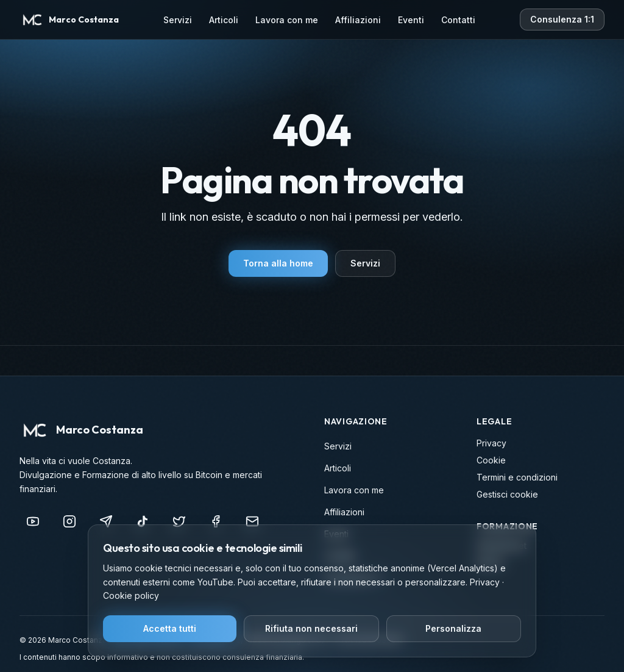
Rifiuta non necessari (311, 628)
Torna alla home (278, 263)
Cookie (491, 460)
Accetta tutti (170, 628)
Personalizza (453, 628)
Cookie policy (131, 595)
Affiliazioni (358, 20)
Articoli (224, 20)
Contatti (458, 20)
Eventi (411, 20)
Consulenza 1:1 (562, 19)
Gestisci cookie (507, 494)
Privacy (491, 443)
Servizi (178, 20)
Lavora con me (287, 20)
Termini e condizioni (517, 477)
